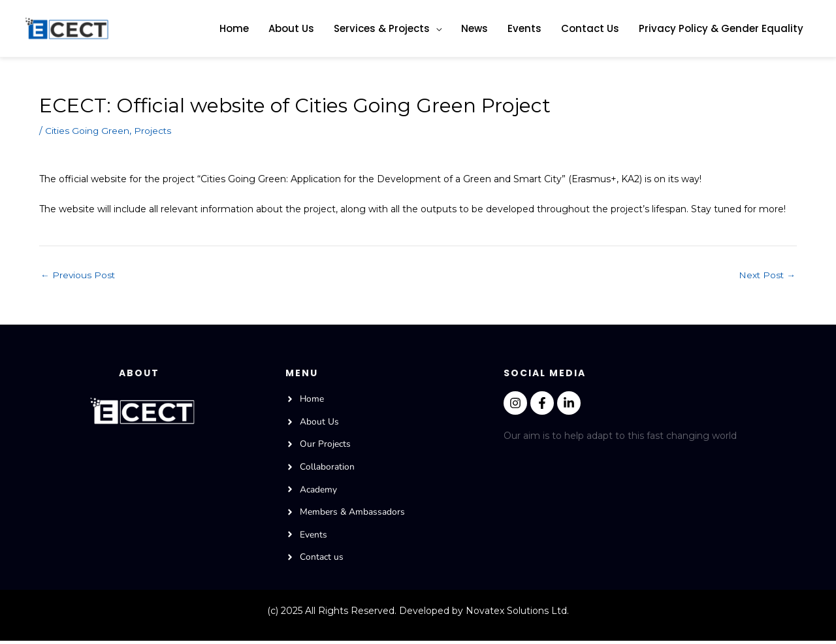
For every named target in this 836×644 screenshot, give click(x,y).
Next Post (766, 275)
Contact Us (590, 28)
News (474, 28)
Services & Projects (382, 28)
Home (234, 28)
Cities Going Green (88, 131)
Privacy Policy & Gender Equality (721, 28)
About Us (291, 28)
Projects (154, 131)
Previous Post (78, 275)
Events (524, 28)
